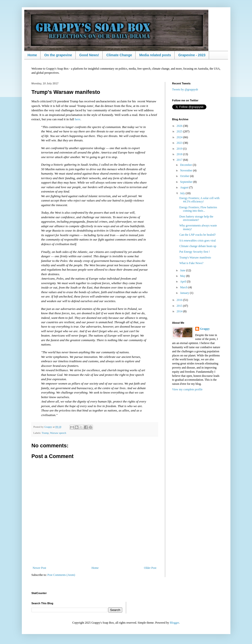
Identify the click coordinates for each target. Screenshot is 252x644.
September (187, 182)
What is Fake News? (191, 263)
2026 (180, 126)
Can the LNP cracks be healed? (197, 235)
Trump (45, 433)
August (185, 187)
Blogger (174, 623)
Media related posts (155, 55)
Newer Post (40, 568)
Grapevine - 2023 (192, 55)
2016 (180, 300)
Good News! (89, 55)
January (185, 293)
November (187, 170)
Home (32, 55)
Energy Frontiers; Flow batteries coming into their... (198, 209)
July (183, 193)
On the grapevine (58, 55)
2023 (180, 143)
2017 (180, 160)
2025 (180, 131)
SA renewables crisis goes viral (197, 241)
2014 (180, 311)
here (78, 119)
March (184, 287)
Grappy (205, 329)
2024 (180, 137)
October (185, 176)
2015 (180, 306)
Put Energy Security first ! (195, 252)
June (183, 270)
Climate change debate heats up (198, 246)
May (183, 276)
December (186, 165)
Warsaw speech (58, 433)
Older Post (150, 568)
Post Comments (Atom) (61, 575)
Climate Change (119, 55)
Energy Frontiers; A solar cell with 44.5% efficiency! (199, 200)
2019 (180, 149)
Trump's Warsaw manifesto (195, 258)
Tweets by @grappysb (185, 89)
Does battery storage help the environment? (196, 218)
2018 (180, 154)
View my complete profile (187, 389)
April (183, 282)
